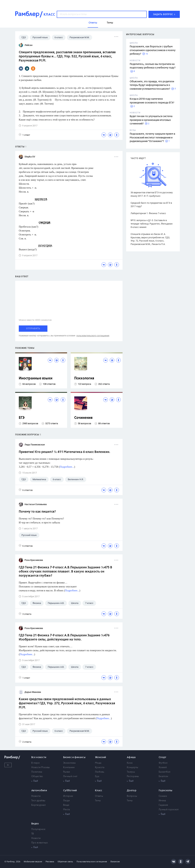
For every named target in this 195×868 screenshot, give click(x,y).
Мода (98, 763)
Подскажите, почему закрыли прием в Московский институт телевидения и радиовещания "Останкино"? (152, 138)
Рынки (67, 772)
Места (67, 810)
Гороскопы (166, 791)
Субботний (70, 791)
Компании (69, 768)
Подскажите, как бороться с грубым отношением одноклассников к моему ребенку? (153, 50)
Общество (37, 776)
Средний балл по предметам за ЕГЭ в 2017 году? (151, 205)
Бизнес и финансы (74, 757)
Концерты (132, 768)
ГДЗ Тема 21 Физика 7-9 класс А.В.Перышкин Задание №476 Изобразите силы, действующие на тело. (64, 638)
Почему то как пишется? (37, 512)
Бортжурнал (38, 805)
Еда (97, 776)
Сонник (163, 796)
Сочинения (83, 418)
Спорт (163, 757)
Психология (84, 378)
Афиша (131, 757)
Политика (37, 772)
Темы (98, 801)
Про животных (40, 843)
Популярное (38, 829)
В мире (35, 763)
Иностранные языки (36, 378)
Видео (35, 824)
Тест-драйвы (38, 801)
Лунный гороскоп (169, 810)
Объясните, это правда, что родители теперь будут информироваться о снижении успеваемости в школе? (152, 85)
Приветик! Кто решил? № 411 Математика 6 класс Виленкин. (64, 452)
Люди (66, 801)
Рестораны (133, 776)
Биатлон (163, 776)
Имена (162, 801)
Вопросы (132, 796)
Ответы (99, 796)
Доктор (132, 791)
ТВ (33, 834)
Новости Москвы (41, 768)
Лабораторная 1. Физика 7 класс (148, 213)
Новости (36, 796)
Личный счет (70, 776)
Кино (130, 763)
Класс (99, 791)
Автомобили (39, 791)
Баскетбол (165, 772)
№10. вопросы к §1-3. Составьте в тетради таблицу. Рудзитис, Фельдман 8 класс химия (152, 224)
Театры (131, 772)
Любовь (100, 772)
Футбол (163, 763)
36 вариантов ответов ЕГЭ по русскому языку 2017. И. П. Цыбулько (152, 194)
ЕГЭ (22, 418)
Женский (100, 757)
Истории (68, 796)
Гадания (163, 805)
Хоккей (163, 768)
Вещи (66, 805)
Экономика (69, 763)
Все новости (39, 757)
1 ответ (24, 135)
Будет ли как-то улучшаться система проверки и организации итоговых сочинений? (151, 120)
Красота (100, 768)
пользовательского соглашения (93, 336)
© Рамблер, (10, 862)
